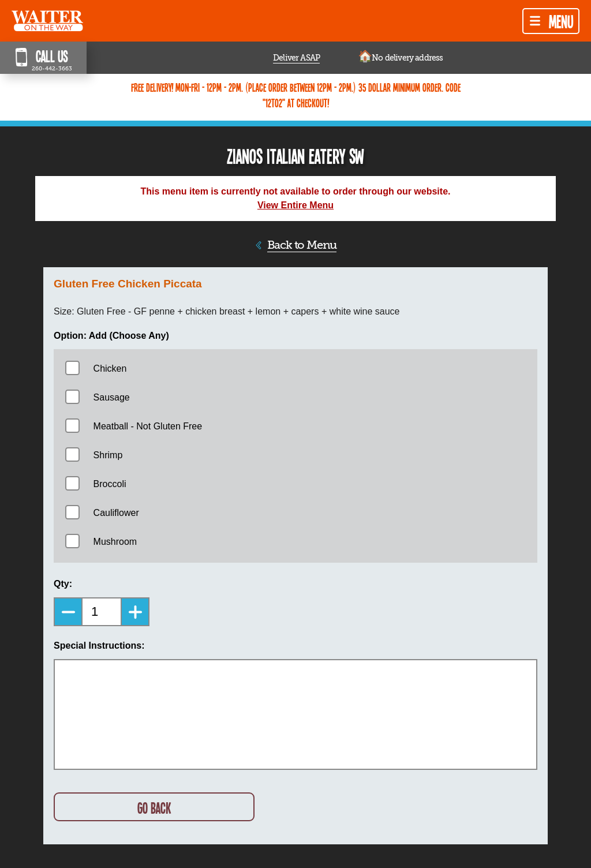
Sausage (112, 397)
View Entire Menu (295, 205)
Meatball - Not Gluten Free (148, 426)
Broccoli (110, 484)
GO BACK (154, 808)
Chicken (110, 368)
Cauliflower (116, 513)
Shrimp (108, 455)
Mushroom (115, 542)
